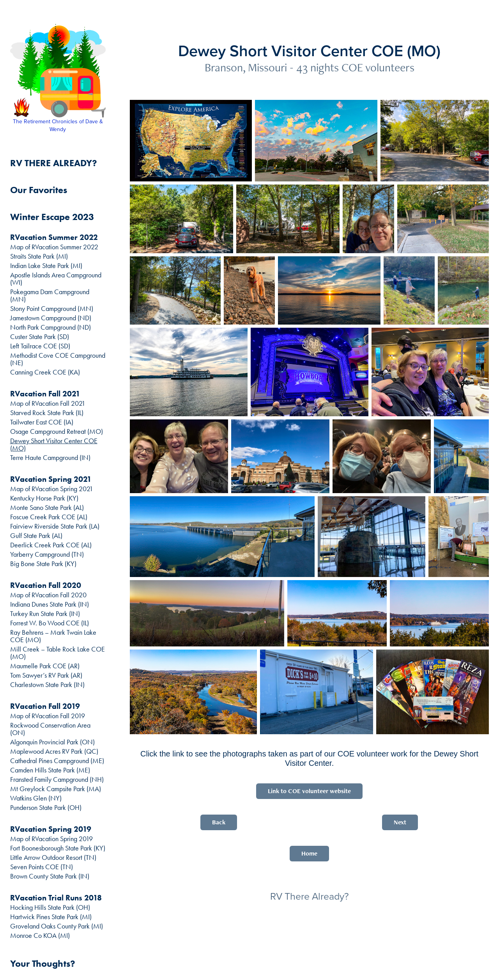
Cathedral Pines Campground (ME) (57, 761)
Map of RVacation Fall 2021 (48, 403)
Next (400, 822)
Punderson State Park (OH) (46, 808)
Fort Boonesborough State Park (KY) (58, 848)
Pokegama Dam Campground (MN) (50, 296)
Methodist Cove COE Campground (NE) (58, 359)
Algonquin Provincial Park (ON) (52, 742)
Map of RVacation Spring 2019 (51, 839)
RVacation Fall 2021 (45, 394)
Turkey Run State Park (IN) (45, 614)
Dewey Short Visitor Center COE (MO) (54, 445)
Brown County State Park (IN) (50, 876)
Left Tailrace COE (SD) (40, 346)
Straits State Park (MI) (39, 256)
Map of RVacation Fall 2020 (48, 595)
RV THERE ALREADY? (54, 163)
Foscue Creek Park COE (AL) (49, 517)
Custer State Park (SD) (40, 337)
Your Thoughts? (43, 963)
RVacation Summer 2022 (54, 237)
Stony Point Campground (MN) (52, 309)
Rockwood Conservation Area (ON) (50, 729)
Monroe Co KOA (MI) (40, 936)
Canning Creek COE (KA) (45, 372)
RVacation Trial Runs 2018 (56, 898)
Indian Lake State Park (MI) (46, 266)
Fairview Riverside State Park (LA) (55, 526)
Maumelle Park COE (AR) (45, 666)
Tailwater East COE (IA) (42, 422)
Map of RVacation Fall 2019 (48, 716)
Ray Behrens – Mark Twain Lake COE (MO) (53, 636)
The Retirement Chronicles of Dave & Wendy (59, 125)
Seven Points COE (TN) (42, 867)
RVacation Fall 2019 (45, 706)
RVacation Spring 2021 (51, 479)
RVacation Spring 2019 (51, 829)
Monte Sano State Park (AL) (47, 508)
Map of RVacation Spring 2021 (52, 489)
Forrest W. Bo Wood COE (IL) (50, 623)
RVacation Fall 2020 (46, 585)
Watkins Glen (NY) (36, 798)
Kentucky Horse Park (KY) (44, 498)
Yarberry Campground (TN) (47, 554)
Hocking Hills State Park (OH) (50, 907)
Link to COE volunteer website (309, 791)
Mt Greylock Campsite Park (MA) (56, 789)
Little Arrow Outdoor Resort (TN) (53, 857)
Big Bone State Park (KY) (43, 564)
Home (309, 853)
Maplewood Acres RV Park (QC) (54, 751)
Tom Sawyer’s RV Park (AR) (46, 675)
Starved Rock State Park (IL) (47, 413)
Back (219, 822)
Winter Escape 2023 (52, 217)
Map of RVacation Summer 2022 (54, 247)
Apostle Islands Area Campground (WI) (56, 279)
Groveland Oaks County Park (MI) (57, 926)
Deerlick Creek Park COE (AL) (51, 545)
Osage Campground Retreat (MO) (57, 431)
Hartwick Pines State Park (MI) (51, 917)
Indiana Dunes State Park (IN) (50, 604)
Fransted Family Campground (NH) (57, 779)
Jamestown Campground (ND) (51, 318)
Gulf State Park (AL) (36, 536)
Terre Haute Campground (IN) (50, 458)
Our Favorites (39, 190)
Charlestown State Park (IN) (47, 685)
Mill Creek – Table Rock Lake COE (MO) (58, 653)
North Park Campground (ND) (50, 327)
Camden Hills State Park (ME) (50, 770)
